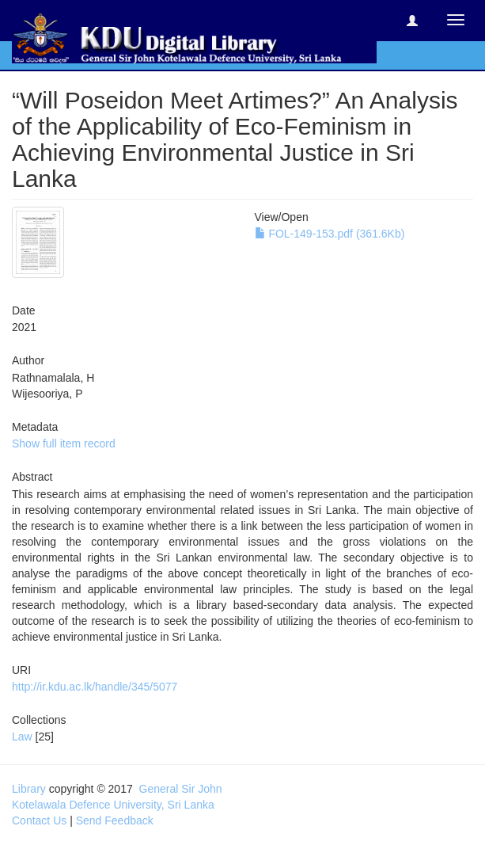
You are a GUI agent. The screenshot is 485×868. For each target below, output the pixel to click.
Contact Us (39, 820)
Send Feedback (115, 820)
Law (22, 737)
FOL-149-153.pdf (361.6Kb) (330, 234)
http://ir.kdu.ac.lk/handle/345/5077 (95, 687)
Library (29, 789)
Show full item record (64, 444)
